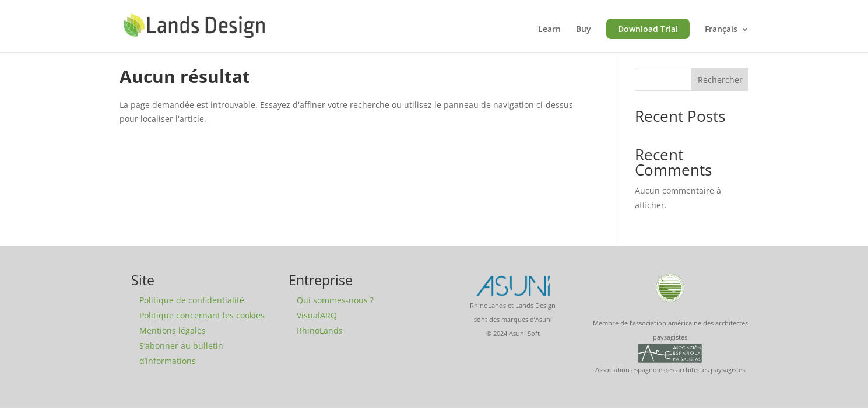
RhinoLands (320, 330)
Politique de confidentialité (192, 300)
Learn (549, 30)
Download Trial (648, 29)
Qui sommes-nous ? (335, 300)
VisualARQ (317, 315)
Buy (584, 30)
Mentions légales (173, 330)
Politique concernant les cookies (202, 315)
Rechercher (720, 80)
